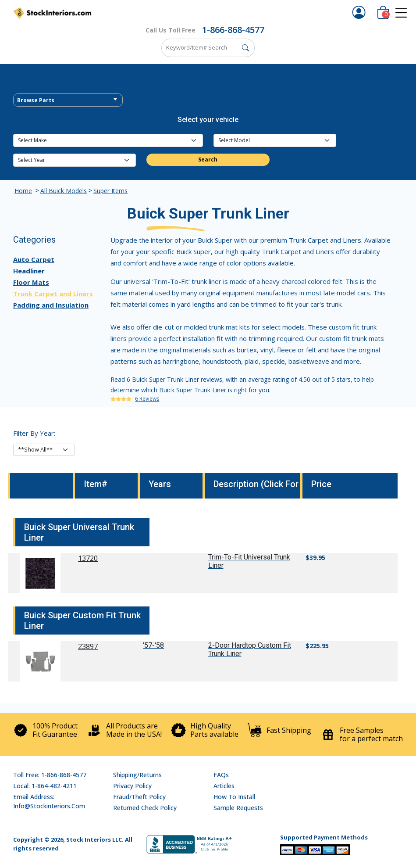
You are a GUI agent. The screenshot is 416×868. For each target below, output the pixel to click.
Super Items (110, 191)
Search (208, 160)
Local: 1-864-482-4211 (45, 786)
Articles (224, 786)
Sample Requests (238, 808)
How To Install (234, 797)
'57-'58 (153, 645)
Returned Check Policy (145, 808)
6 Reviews (147, 399)
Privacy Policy (132, 786)
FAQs (221, 775)
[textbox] (68, 100)
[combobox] (68, 100)
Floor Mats (31, 282)
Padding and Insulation (51, 305)
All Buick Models (64, 191)
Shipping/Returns (137, 775)
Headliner (29, 271)
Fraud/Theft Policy (139, 797)
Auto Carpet (34, 259)
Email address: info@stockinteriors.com (49, 801)
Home (23, 191)
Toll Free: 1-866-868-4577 (50, 775)
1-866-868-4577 (233, 30)
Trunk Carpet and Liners (53, 294)
